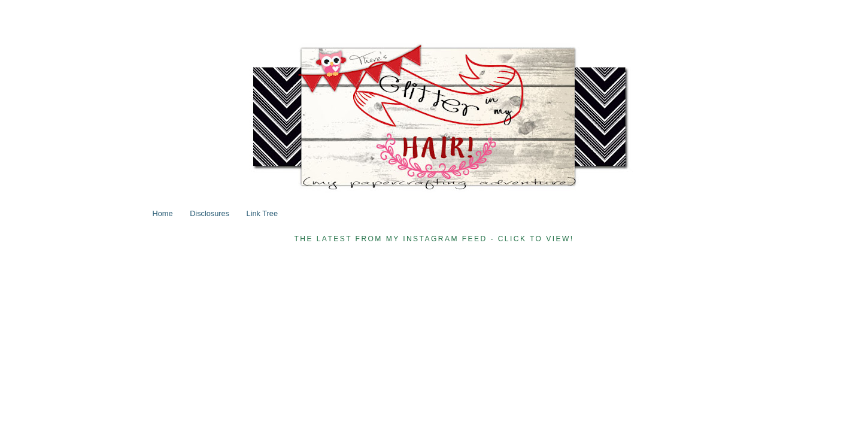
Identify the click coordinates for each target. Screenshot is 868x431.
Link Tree (262, 213)
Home (163, 213)
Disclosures (210, 213)
